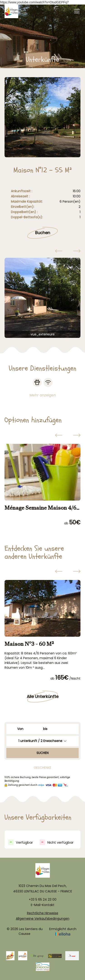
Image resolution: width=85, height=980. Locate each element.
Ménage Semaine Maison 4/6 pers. (40, 508)
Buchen (43, 233)
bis (45, 729)
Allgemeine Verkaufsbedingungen (43, 919)
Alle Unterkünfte (43, 696)
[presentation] (59, 252)
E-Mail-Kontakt (43, 905)
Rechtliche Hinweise (43, 913)
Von (20, 729)
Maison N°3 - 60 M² (29, 644)
